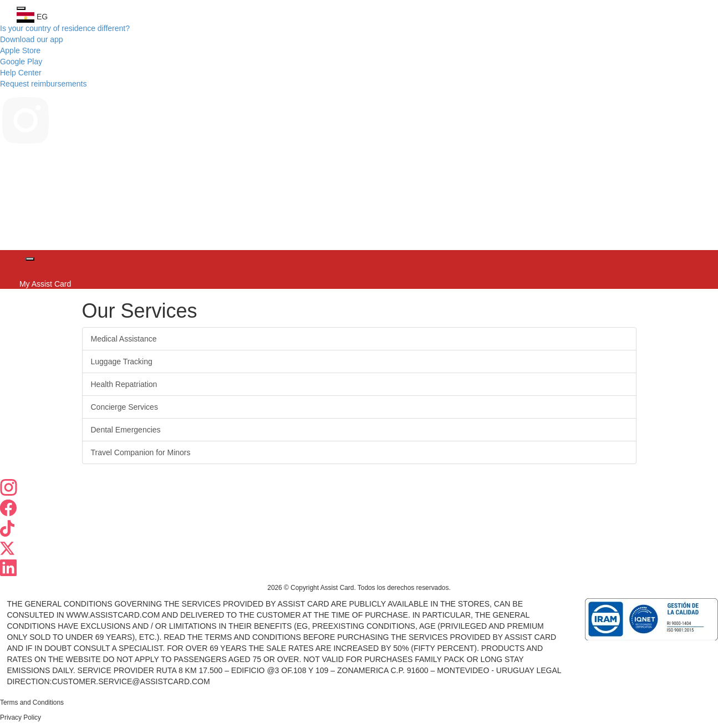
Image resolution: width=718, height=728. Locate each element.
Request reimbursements (43, 84)
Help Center (21, 73)
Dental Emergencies (126, 430)
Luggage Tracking (122, 362)
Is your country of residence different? (65, 28)
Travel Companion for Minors (141, 452)
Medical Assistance (124, 339)
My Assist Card (44, 284)
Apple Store (20, 50)
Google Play (21, 62)
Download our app (32, 39)
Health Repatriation (124, 384)
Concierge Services (124, 407)
